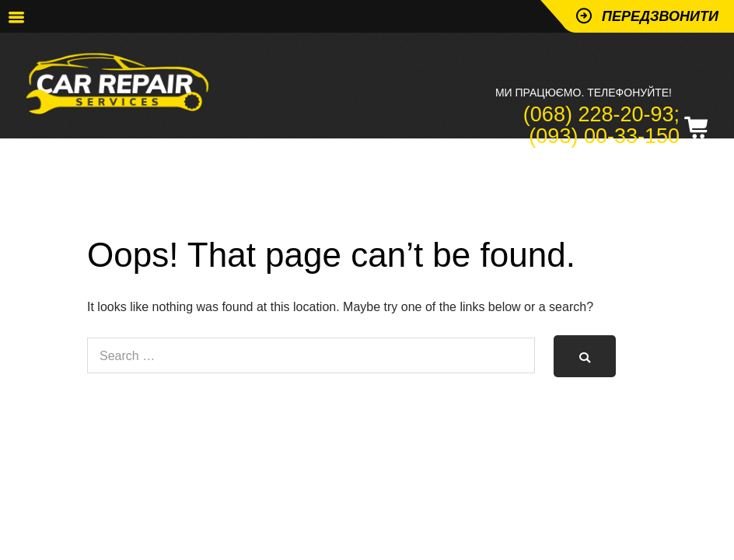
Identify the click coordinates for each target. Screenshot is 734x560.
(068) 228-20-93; (601, 114)
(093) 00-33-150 (604, 136)
